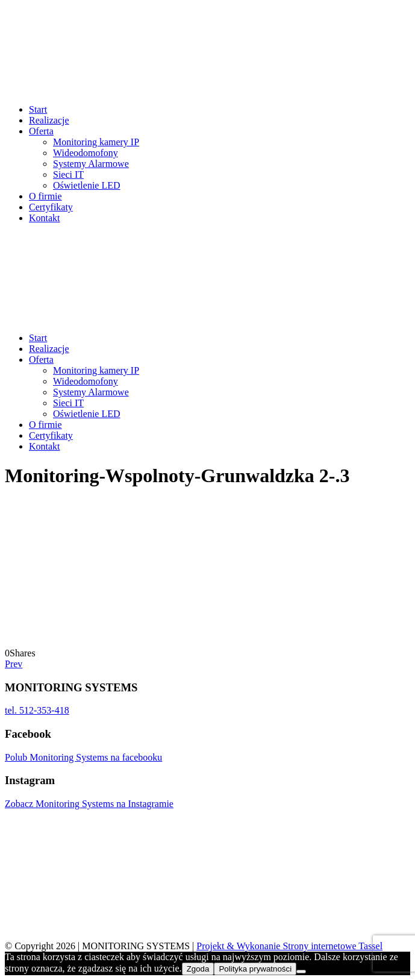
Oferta (41, 131)
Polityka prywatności (255, 969)
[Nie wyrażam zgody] (301, 972)
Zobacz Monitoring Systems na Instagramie (89, 804)
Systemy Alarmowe (91, 164)
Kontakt (45, 218)
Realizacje (49, 120)
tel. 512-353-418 (37, 710)
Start (38, 109)
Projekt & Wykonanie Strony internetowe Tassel (289, 946)
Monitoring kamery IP (96, 142)
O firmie (45, 196)
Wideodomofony (86, 153)
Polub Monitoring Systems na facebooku (83, 757)
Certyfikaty (51, 207)
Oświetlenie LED (87, 185)
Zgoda (198, 969)
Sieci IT (68, 174)
